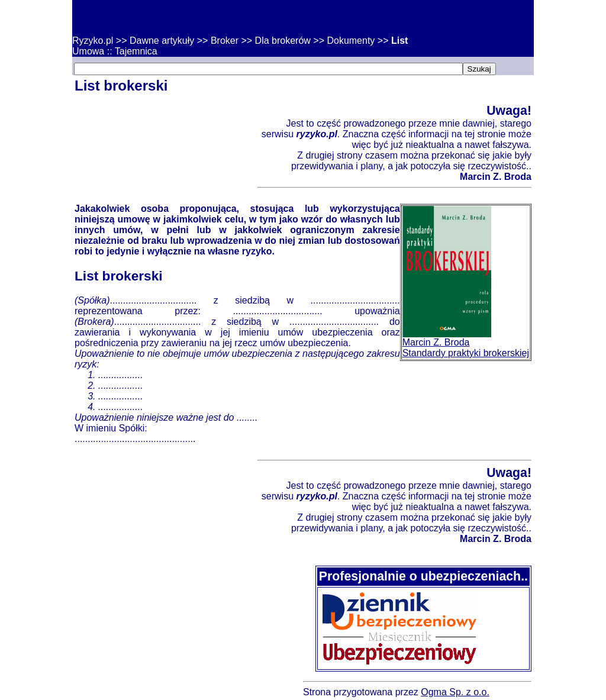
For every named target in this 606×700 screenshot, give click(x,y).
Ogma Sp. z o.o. (455, 692)
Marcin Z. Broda (436, 342)
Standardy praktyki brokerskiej (466, 353)
